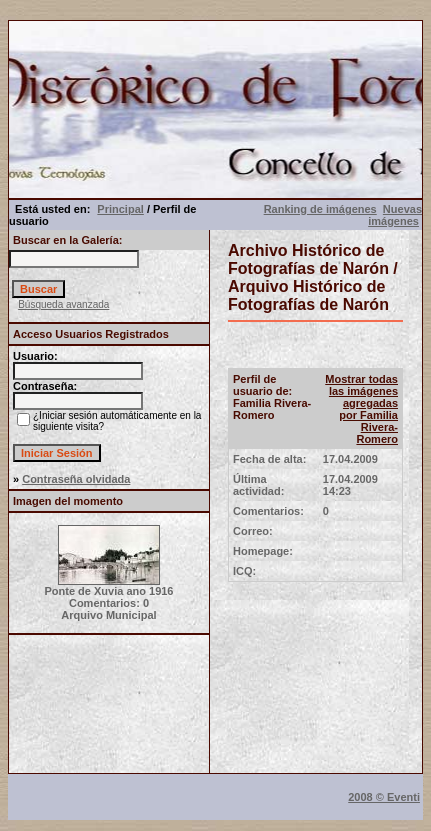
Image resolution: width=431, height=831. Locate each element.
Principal (120, 209)
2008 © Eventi (384, 797)
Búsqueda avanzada (63, 304)
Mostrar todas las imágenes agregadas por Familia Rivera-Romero (361, 409)
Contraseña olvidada (76, 479)
